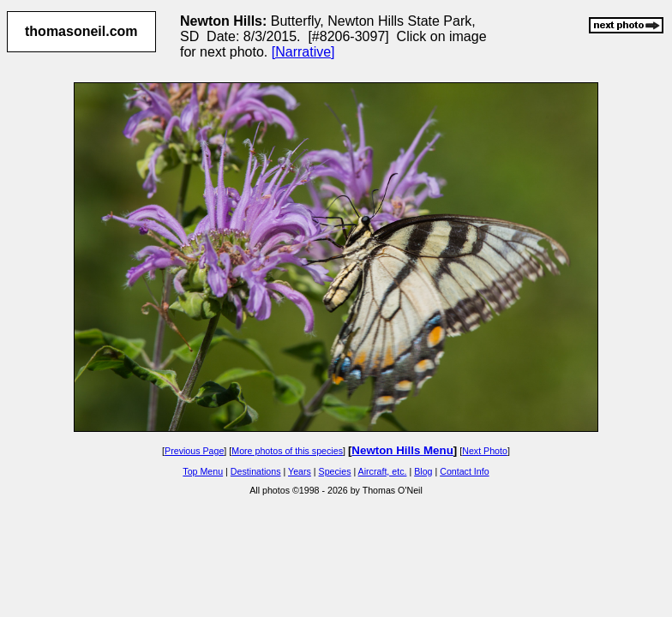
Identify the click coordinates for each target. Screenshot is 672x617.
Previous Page (194, 451)
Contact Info (464, 471)
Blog (423, 471)
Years (300, 471)
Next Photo (485, 451)
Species (335, 471)
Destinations (256, 471)
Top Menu (203, 471)
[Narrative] (303, 52)
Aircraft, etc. (383, 471)
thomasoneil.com (81, 31)
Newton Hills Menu (402, 450)
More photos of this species (287, 451)
